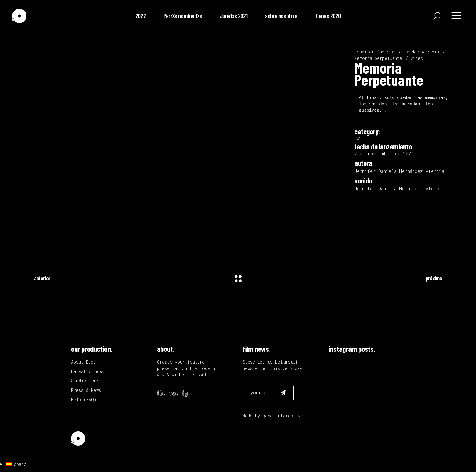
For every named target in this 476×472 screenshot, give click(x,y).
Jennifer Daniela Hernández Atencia (397, 52)
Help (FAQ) (84, 400)
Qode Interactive (283, 416)
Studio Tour (85, 381)
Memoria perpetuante (378, 58)
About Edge (83, 362)
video (417, 58)
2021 (359, 138)
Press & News (86, 390)
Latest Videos (87, 371)
